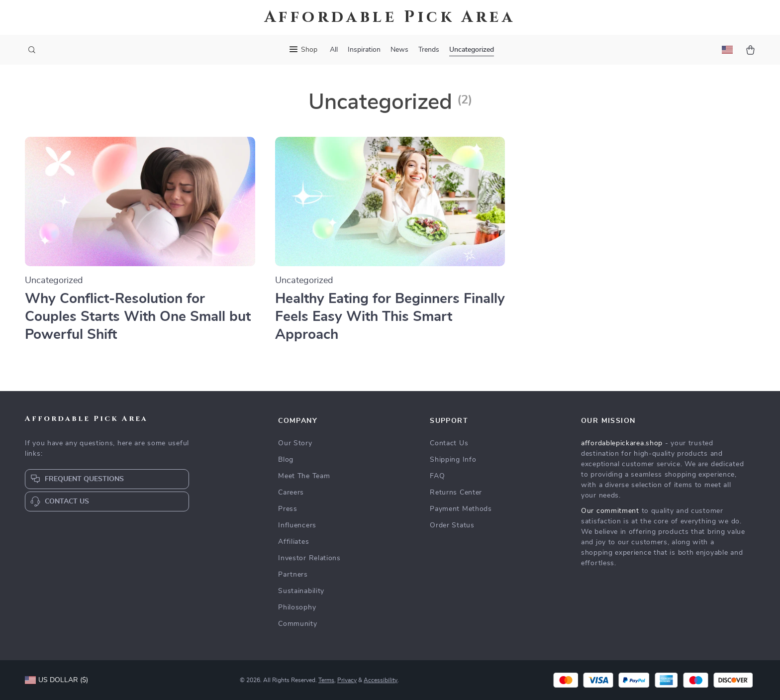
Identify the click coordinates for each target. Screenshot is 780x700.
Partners (293, 575)
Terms (326, 680)
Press (288, 509)
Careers (291, 493)
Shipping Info (453, 460)
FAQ (437, 476)
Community (297, 624)
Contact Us (449, 443)
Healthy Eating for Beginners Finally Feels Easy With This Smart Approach (390, 317)
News (399, 50)
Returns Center (456, 493)
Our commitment (610, 511)
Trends (429, 50)
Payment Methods (461, 509)
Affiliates (293, 542)
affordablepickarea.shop (622, 443)
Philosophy (297, 607)
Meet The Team (304, 476)
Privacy (347, 680)
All (334, 50)
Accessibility (381, 680)
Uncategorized (472, 50)
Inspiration (364, 50)
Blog (286, 460)
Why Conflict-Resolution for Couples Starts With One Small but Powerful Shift (138, 317)
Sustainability (301, 591)
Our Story (295, 443)
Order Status (452, 525)
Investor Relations (309, 558)
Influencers (297, 525)
